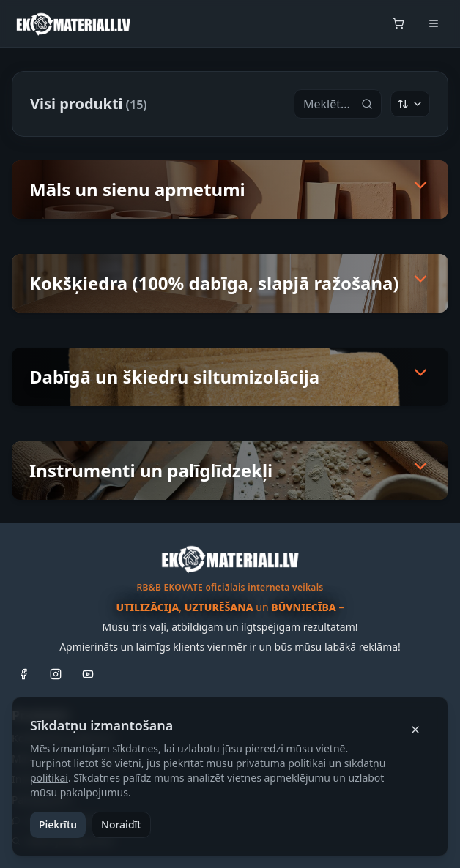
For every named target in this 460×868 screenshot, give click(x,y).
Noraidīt (121, 824)
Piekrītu (58, 824)
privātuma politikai (281, 763)
